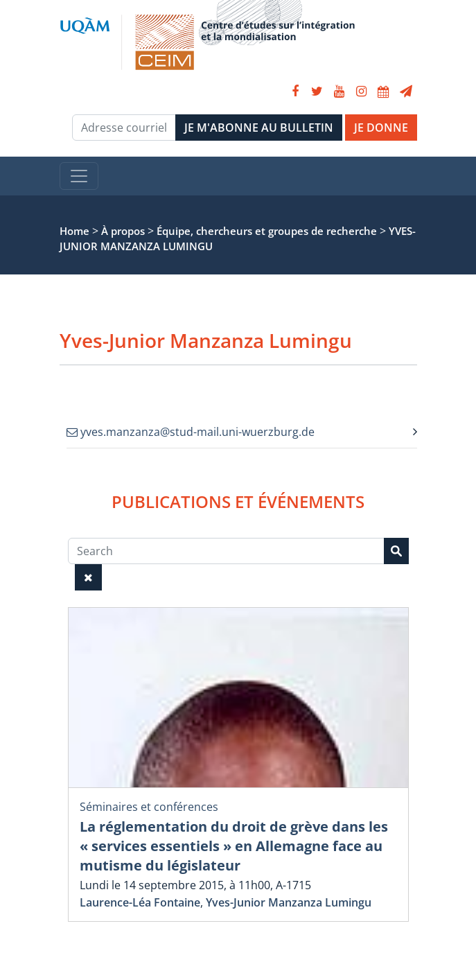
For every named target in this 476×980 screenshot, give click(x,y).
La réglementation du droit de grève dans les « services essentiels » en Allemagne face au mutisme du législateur (234, 846)
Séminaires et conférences (149, 807)
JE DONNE (381, 128)
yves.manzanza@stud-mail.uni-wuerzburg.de (191, 432)
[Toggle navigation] (79, 176)
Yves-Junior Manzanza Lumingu (289, 902)
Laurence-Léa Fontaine (140, 902)
